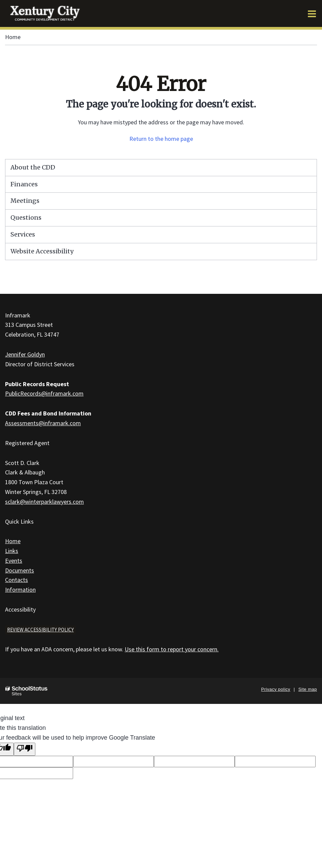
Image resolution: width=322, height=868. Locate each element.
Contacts (17, 580)
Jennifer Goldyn (25, 354)
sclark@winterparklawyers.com (44, 502)
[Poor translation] (25, 749)
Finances (24, 184)
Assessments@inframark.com (43, 423)
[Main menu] (312, 13)
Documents (20, 570)
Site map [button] (308, 689)
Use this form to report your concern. (172, 649)
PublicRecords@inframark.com (44, 393)
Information (20, 590)
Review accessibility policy (40, 630)
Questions (26, 218)
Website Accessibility (42, 251)
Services (23, 234)
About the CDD (33, 167)
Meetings (25, 201)
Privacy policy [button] (276, 689)
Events (14, 561)
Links (12, 551)
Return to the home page (161, 139)
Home (13, 37)
